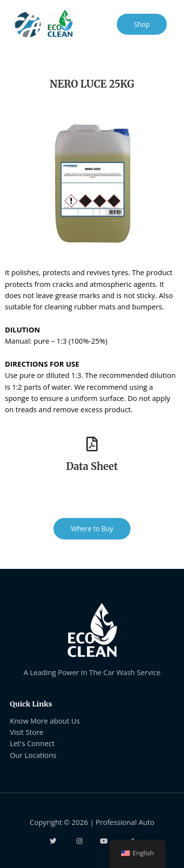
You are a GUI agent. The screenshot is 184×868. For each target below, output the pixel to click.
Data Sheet (92, 466)
